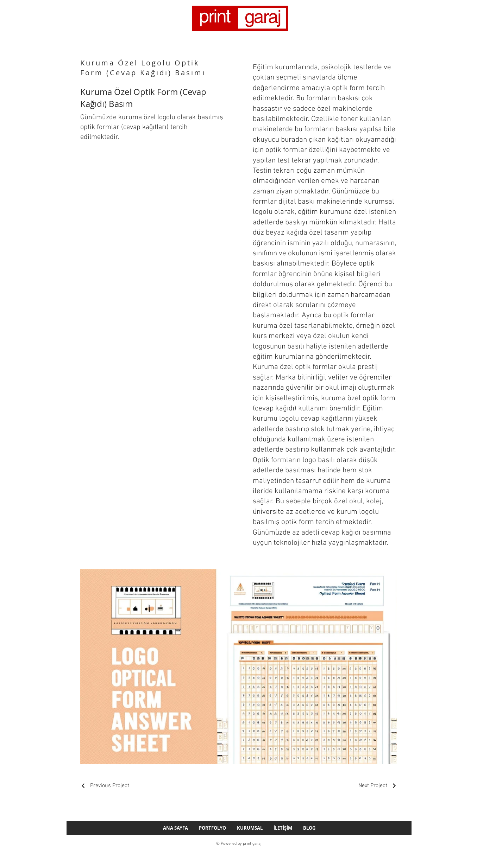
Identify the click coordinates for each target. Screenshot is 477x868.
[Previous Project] (105, 786)
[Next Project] (378, 786)
